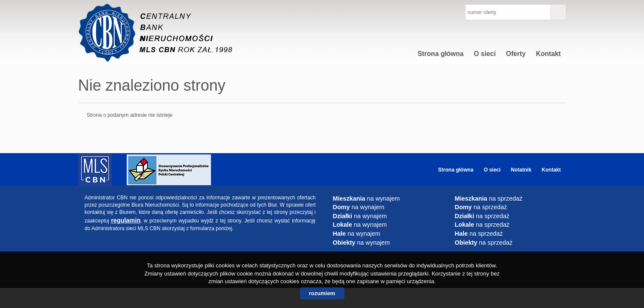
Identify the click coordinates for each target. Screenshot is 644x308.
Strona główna (441, 54)
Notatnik (521, 170)
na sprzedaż (489, 198)
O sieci (485, 54)
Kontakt (548, 54)
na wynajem (367, 198)
